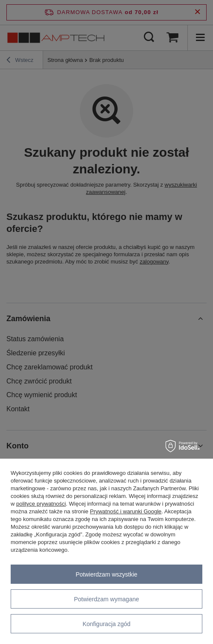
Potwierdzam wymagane (106, 599)
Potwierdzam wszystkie (106, 574)
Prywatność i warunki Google (126, 511)
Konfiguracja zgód (106, 624)
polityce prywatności (41, 504)
